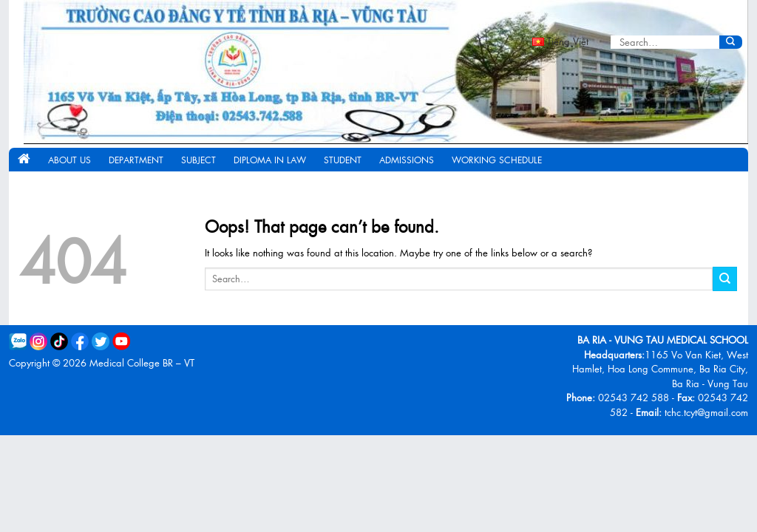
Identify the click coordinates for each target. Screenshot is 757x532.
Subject (198, 160)
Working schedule (497, 160)
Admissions (407, 160)
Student (343, 160)
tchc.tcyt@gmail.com (706, 412)
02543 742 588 (634, 397)
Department (136, 160)
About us (69, 160)
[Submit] (731, 42)
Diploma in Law (270, 160)
